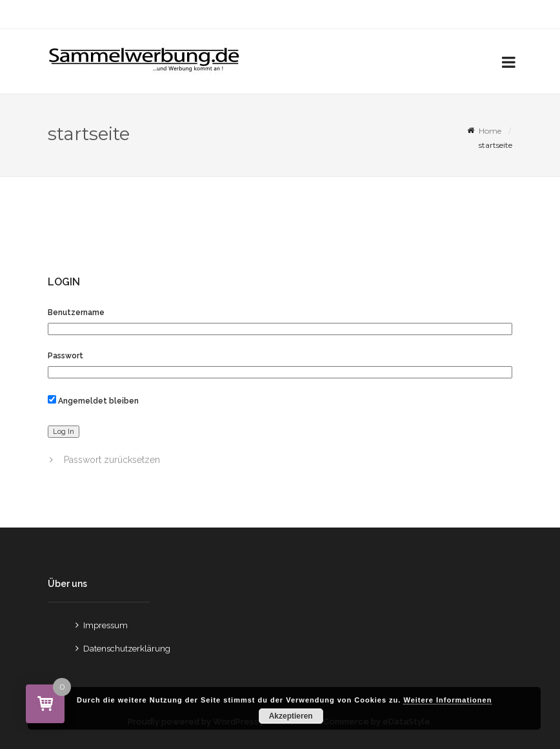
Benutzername (76, 313)
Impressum (105, 625)
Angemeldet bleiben (93, 400)
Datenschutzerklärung (127, 649)
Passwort (65, 356)
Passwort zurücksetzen (112, 460)
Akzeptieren (291, 716)
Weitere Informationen (447, 700)
